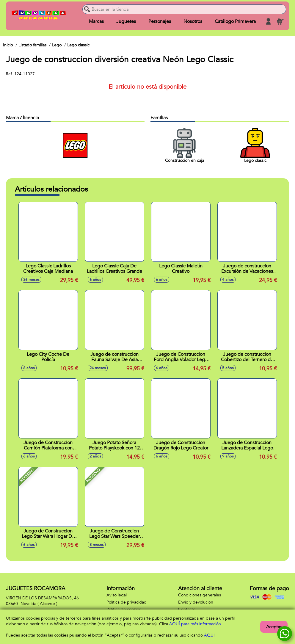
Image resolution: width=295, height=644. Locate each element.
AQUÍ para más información (195, 624)
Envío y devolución (196, 602)
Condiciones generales (200, 595)
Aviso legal (117, 595)
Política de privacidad (127, 602)
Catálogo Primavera (235, 21)
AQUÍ (209, 635)
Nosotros (193, 21)
